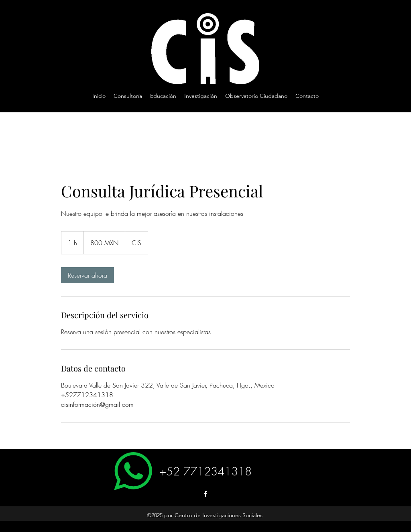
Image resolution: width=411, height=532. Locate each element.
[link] (87, 275)
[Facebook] (205, 494)
